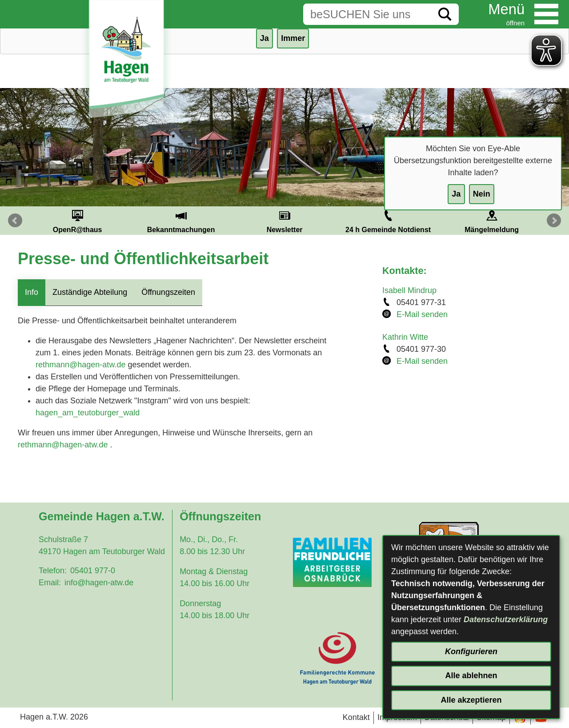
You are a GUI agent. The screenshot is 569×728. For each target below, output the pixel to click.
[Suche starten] (445, 14)
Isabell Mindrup (409, 290)
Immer (293, 38)
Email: (50, 583)
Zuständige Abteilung (90, 292)
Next (554, 221)
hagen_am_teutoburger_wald (88, 413)
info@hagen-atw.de (99, 583)
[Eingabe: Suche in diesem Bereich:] (367, 14)
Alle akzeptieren (471, 700)
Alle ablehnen (471, 676)
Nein (482, 194)
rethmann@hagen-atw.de (80, 365)
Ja (456, 194)
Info (32, 292)
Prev (15, 221)
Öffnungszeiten (168, 292)
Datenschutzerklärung (506, 619)
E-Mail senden (422, 314)
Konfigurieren (471, 652)
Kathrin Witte (405, 337)
